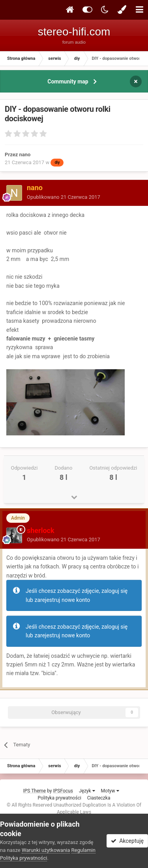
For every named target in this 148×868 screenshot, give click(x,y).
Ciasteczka (99, 798)
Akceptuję (127, 841)
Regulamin (83, 850)
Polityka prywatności (60, 798)
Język (87, 791)
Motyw (110, 791)
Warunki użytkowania (46, 850)
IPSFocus (63, 791)
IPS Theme (34, 791)
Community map (68, 81)
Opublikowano (64, 197)
